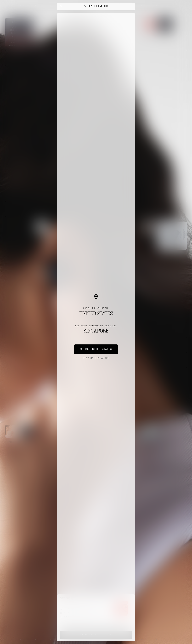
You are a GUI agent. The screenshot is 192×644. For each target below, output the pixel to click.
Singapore (96, 358)
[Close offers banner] (131, 14)
